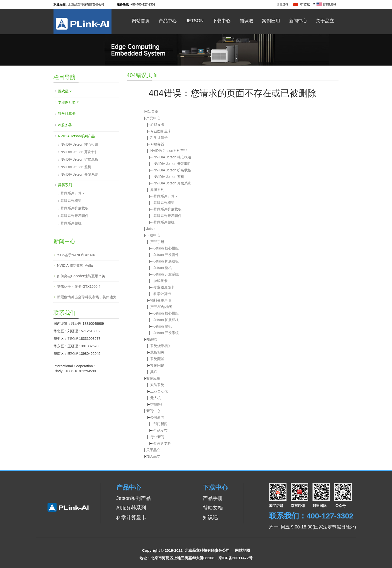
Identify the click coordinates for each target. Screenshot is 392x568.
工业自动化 (159, 391)
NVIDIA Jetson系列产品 (169, 151)
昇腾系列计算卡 (166, 196)
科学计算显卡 (131, 517)
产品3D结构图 (161, 307)
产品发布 (160, 430)
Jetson (195, 21)
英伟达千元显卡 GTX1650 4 (79, 287)
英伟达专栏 (162, 443)
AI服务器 (157, 144)
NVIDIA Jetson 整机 (169, 177)
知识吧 (246, 21)
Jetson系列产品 (134, 498)
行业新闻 (157, 437)
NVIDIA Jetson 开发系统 (172, 183)
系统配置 (157, 359)
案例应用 (271, 21)
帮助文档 (213, 508)
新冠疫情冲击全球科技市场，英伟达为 (87, 297)
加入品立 (153, 456)
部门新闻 (160, 424)
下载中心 (221, 21)
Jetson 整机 (163, 268)
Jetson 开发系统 (166, 274)
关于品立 (325, 21)
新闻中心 (298, 21)
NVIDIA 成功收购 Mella (75, 265)
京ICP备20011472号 (236, 558)
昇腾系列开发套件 (167, 216)
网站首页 (141, 21)
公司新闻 (157, 417)
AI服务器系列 (131, 508)
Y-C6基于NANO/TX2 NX (76, 255)
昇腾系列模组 (164, 203)
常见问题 (157, 365)
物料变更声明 (161, 300)
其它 (154, 372)
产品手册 (157, 242)
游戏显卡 (157, 125)
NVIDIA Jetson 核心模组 (172, 157)
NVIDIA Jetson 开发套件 (172, 164)
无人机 (155, 398)
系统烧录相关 (161, 346)
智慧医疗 (157, 404)
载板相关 (157, 352)
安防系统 (157, 385)
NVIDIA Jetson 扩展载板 (172, 170)
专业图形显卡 (161, 131)
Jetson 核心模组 (166, 248)
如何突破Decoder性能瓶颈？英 (81, 276)
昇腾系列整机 (164, 222)
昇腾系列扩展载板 (167, 209)
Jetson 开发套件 (166, 255)
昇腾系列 (157, 190)
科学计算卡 (159, 138)
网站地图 (242, 550)
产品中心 (168, 21)
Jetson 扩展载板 (166, 261)
